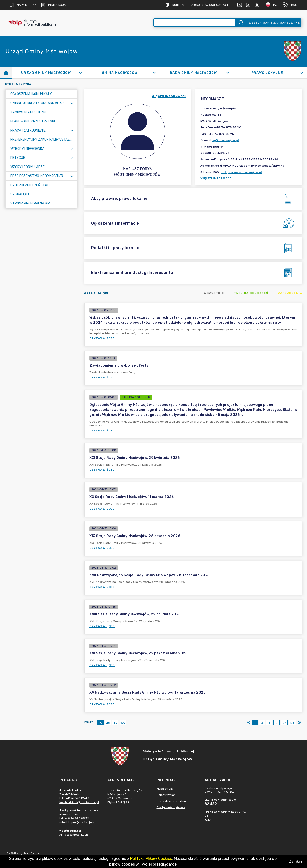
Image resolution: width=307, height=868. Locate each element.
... (277, 723)
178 (292, 723)
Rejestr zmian (166, 795)
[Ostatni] (299, 723)
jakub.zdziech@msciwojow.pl (79, 802)
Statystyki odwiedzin (171, 801)
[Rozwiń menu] (72, 103)
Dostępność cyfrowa (171, 807)
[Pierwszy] (248, 723)
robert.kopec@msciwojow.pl (79, 823)
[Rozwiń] (80, 73)
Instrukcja (53, 5)
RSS (290, 5)
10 (101, 723)
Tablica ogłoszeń (251, 293)
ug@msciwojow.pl (226, 140)
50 (115, 723)
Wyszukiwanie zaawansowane (274, 23)
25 (108, 723)
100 (123, 723)
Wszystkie (214, 293)
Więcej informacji (217, 178)
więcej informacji (169, 96)
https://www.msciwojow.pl (242, 172)
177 (284, 723)
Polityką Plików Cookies (151, 859)
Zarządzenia (290, 293)
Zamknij (296, 861)
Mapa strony (23, 5)
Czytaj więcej (102, 338)
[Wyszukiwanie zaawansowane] (195, 23)
